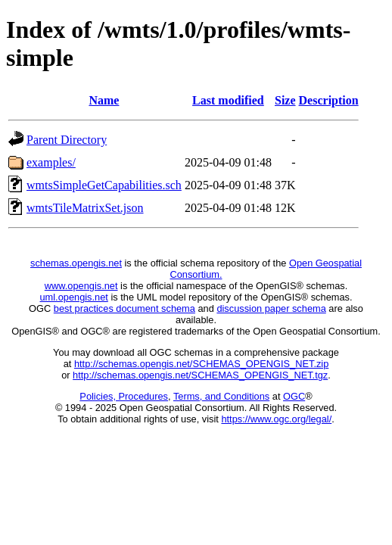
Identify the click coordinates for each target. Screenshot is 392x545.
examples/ (51, 162)
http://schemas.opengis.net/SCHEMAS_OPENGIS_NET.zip (201, 364)
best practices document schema (124, 308)
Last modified (228, 100)
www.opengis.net (81, 286)
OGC (294, 396)
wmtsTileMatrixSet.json (85, 208)
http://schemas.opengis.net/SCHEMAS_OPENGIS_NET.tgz (200, 375)
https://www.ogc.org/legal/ (276, 419)
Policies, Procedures (124, 396)
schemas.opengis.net (76, 263)
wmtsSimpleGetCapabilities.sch (104, 185)
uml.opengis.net (74, 297)
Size (285, 100)
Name (104, 100)
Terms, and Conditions (221, 396)
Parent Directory (67, 140)
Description (329, 100)
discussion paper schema (271, 308)
